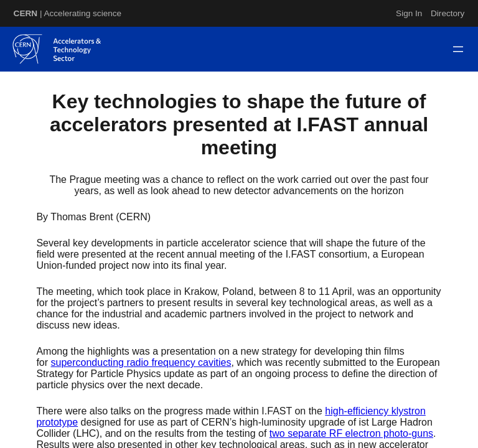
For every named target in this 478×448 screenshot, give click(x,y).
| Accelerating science (68, 13)
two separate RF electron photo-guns (351, 433)
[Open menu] (458, 49)
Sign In (409, 13)
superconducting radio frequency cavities (141, 362)
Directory (448, 13)
